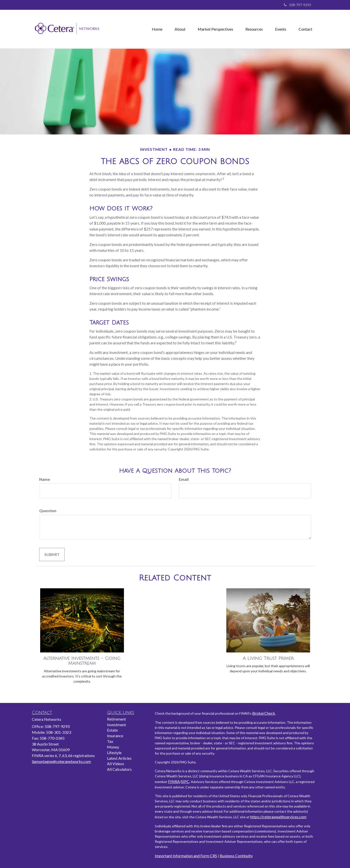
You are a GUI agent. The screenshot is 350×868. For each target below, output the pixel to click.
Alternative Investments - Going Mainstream (82, 661)
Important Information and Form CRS (186, 856)
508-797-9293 (297, 5)
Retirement (116, 719)
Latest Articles (119, 758)
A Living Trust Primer (268, 658)
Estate (112, 730)
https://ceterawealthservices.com (278, 817)
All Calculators (119, 769)
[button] (180, 29)
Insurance (115, 736)
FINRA (174, 781)
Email (184, 479)
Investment (116, 725)
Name (45, 479)
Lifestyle (114, 753)
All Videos (116, 764)
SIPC (185, 781)
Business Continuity (236, 856)
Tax (110, 741)
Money (113, 747)
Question (48, 511)
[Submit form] (52, 555)
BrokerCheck (264, 713)
